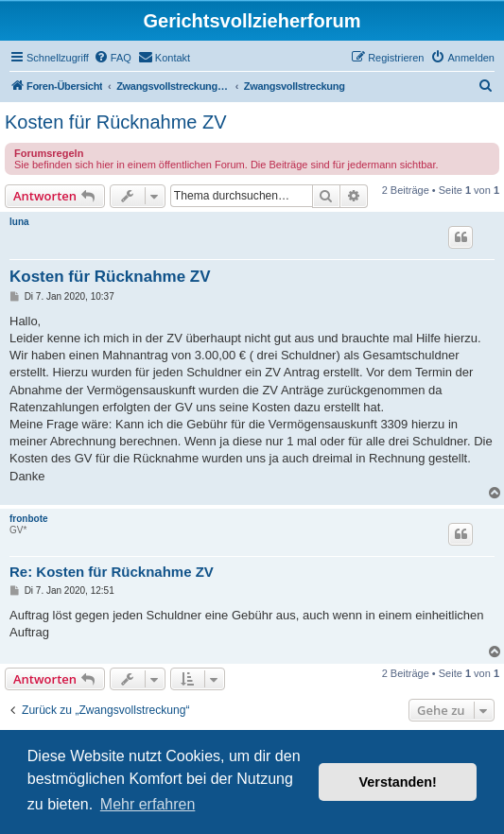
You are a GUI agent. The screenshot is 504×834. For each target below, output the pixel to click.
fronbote (29, 519)
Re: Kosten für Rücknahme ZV (112, 572)
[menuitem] (113, 58)
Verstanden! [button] (398, 782)
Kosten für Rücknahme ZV (116, 122)
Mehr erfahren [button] (148, 804)
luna (19, 222)
